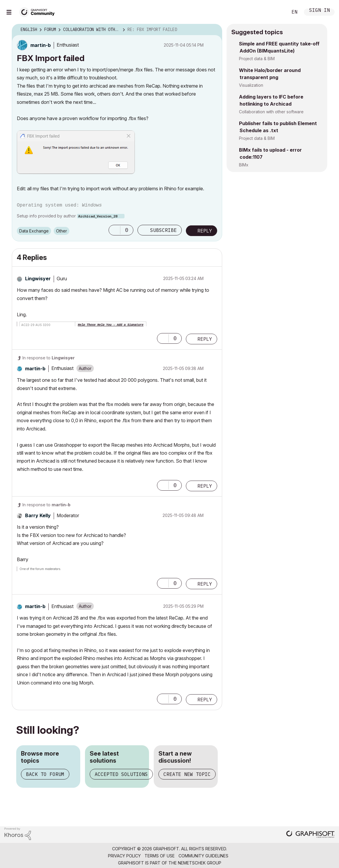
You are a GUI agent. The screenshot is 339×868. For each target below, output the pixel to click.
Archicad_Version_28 (98, 216)
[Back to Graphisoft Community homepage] (39, 11)
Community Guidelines (203, 856)
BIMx (244, 165)
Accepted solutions (121, 774)
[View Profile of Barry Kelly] (38, 515)
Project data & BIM (257, 59)
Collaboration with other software (271, 112)
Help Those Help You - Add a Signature (111, 325)
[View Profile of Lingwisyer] (38, 279)
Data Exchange (34, 231)
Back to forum (45, 774)
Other (62, 231)
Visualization (251, 85)
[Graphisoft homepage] (310, 835)
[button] (76, 152)
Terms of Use (160, 856)
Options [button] (214, 30)
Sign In (320, 11)
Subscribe (163, 230)
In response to (49, 358)
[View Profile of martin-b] (41, 45)
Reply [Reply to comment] (205, 339)
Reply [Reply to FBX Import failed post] (205, 231)
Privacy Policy (124, 856)
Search (277, 12)
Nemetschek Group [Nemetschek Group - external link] (200, 863)
